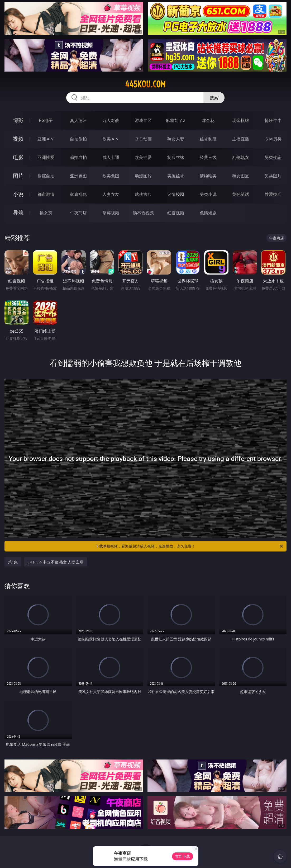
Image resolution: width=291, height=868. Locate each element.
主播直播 (241, 139)
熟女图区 (241, 176)
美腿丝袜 (176, 176)
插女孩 (46, 213)
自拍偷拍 (78, 139)
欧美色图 (111, 176)
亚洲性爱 (46, 157)
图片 (18, 176)
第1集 (13, 562)
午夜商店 (78, 213)
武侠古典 (143, 194)
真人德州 (78, 120)
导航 (18, 213)
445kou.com (145, 84)
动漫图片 (143, 176)
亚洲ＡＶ (46, 139)
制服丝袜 (176, 157)
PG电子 (46, 120)
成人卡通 (111, 157)
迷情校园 (176, 194)
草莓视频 (111, 213)
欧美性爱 (143, 157)
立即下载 (183, 856)
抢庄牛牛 (273, 120)
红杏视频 (176, 213)
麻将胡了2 (176, 120)
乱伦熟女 (241, 157)
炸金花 (208, 120)
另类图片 (273, 176)
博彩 (18, 120)
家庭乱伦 (78, 194)
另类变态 (273, 157)
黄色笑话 (241, 194)
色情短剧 (208, 213)
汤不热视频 (143, 213)
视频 (18, 139)
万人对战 (111, 120)
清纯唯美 (208, 176)
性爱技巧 (273, 194)
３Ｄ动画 (143, 139)
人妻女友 (111, 194)
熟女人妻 (176, 139)
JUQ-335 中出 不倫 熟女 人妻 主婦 (56, 562)
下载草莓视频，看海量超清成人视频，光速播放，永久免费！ (190, 546)
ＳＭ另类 (273, 139)
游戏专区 (143, 120)
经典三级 (208, 157)
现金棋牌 (241, 120)
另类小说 (208, 194)
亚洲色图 (78, 176)
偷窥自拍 (46, 176)
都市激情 (46, 194)
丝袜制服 (208, 139)
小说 (18, 194)
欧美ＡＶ (111, 139)
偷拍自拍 (78, 157)
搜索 (214, 98)
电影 (18, 157)
